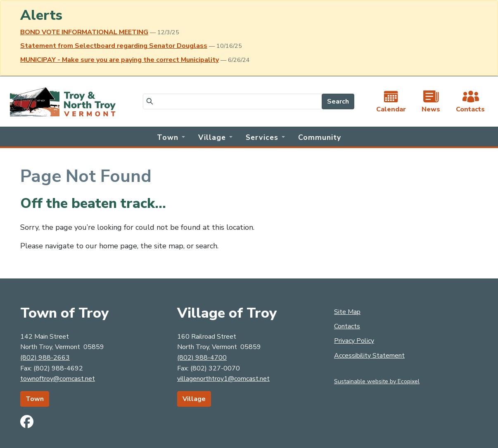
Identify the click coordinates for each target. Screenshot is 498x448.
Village (194, 399)
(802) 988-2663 (45, 358)
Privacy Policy (354, 341)
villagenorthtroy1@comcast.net (223, 379)
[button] (171, 137)
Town (35, 399)
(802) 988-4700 (202, 358)
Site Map (347, 312)
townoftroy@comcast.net (58, 379)
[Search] (232, 101)
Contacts (347, 326)
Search (338, 101)
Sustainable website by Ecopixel (377, 381)
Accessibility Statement (369, 356)
